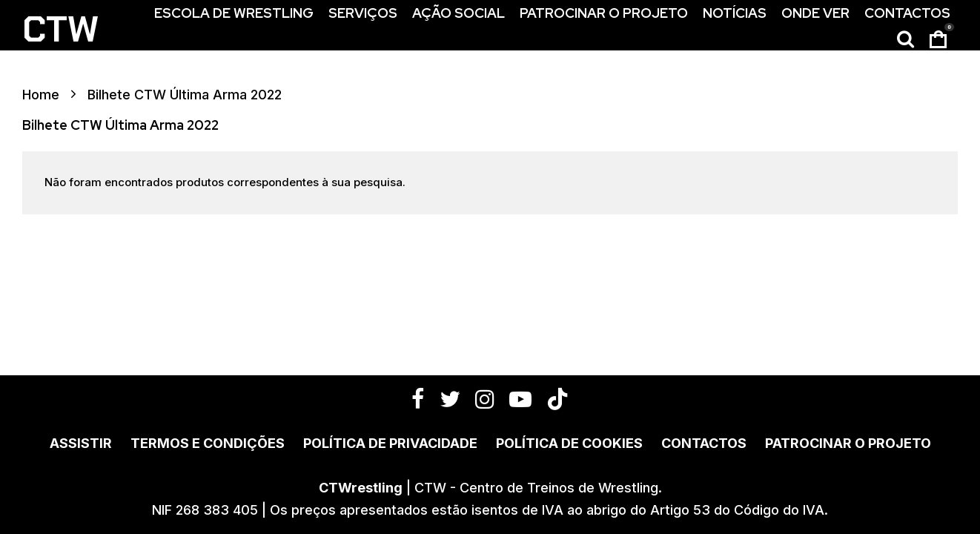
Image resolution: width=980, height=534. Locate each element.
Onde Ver (815, 13)
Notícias (735, 13)
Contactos (907, 13)
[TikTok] (557, 399)
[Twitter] (450, 399)
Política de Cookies (569, 443)
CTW (60, 30)
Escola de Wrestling (234, 13)
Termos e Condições (208, 443)
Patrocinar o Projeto (604, 13)
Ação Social (458, 13)
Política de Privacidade (390, 443)
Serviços (363, 13)
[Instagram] (485, 399)
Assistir (81, 443)
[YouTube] (520, 399)
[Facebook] (418, 399)
